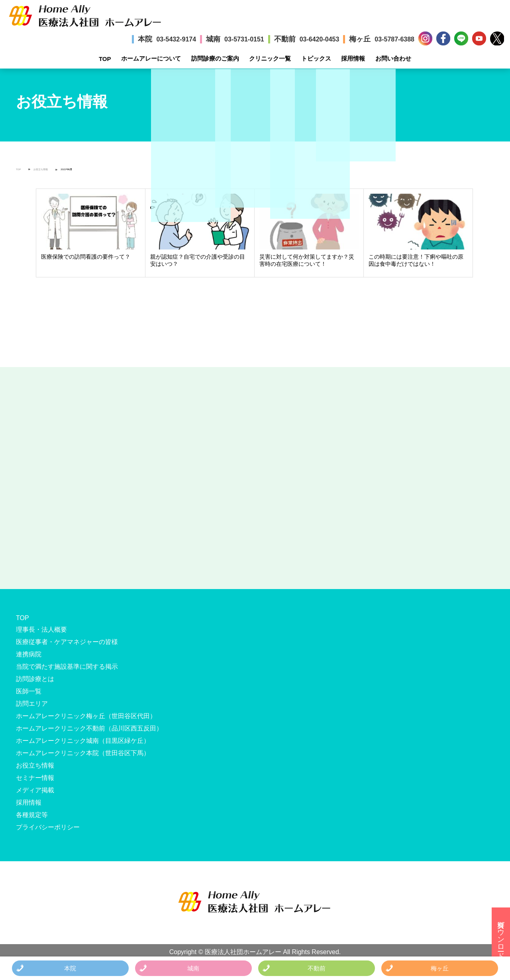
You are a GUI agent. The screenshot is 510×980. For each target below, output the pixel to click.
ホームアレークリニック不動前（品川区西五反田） (89, 728)
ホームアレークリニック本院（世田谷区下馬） (83, 753)
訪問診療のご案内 (215, 58)
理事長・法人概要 (41, 629)
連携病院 (29, 654)
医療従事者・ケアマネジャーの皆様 (67, 642)
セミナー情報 (35, 778)
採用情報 (353, 58)
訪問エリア (32, 704)
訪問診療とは (35, 679)
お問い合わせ (393, 58)
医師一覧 (29, 691)
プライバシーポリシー (48, 827)
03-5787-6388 (394, 39)
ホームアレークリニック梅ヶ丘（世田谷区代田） (86, 716)
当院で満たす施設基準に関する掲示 (67, 667)
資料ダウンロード (501, 936)
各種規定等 (32, 815)
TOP (105, 59)
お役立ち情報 (41, 169)
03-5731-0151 (244, 39)
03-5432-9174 (176, 39)
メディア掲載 (35, 790)
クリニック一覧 (270, 58)
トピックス (316, 58)
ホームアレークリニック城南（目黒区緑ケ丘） (83, 741)
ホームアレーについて (151, 58)
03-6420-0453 (320, 39)
